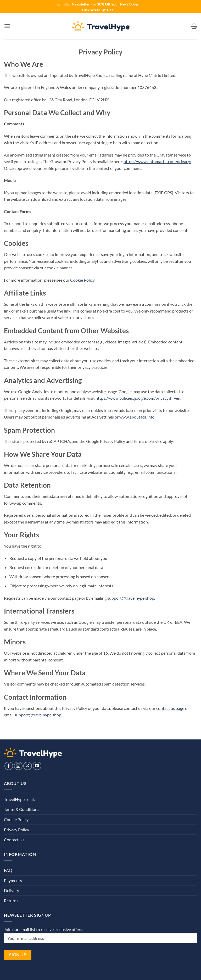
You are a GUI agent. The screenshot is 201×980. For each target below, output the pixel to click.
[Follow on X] (28, 766)
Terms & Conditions (22, 809)
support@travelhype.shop (131, 598)
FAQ (8, 870)
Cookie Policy (82, 280)
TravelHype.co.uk (19, 799)
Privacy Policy (16, 830)
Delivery (12, 890)
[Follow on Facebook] (9, 766)
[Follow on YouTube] (37, 766)
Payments (13, 880)
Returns (11, 901)
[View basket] (194, 26)
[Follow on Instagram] (18, 766)
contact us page (170, 708)
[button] (7, 26)
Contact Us (14, 840)
